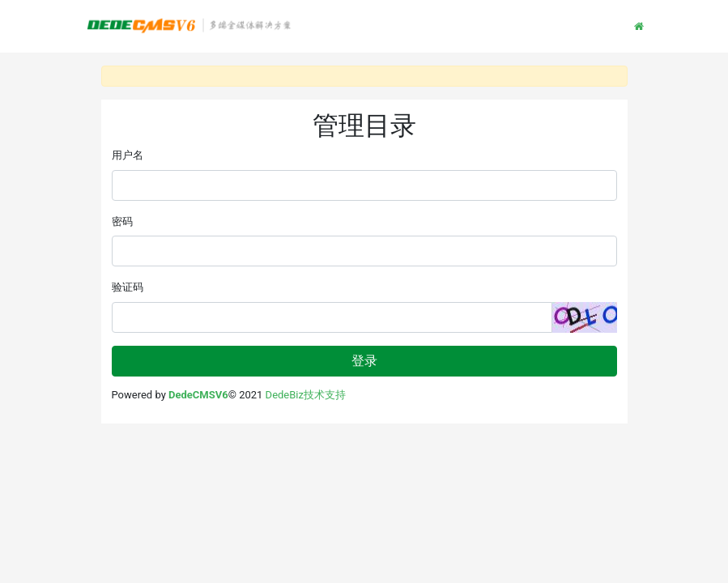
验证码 (128, 287)
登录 (364, 361)
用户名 (128, 155)
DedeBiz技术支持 (306, 395)
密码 (122, 221)
